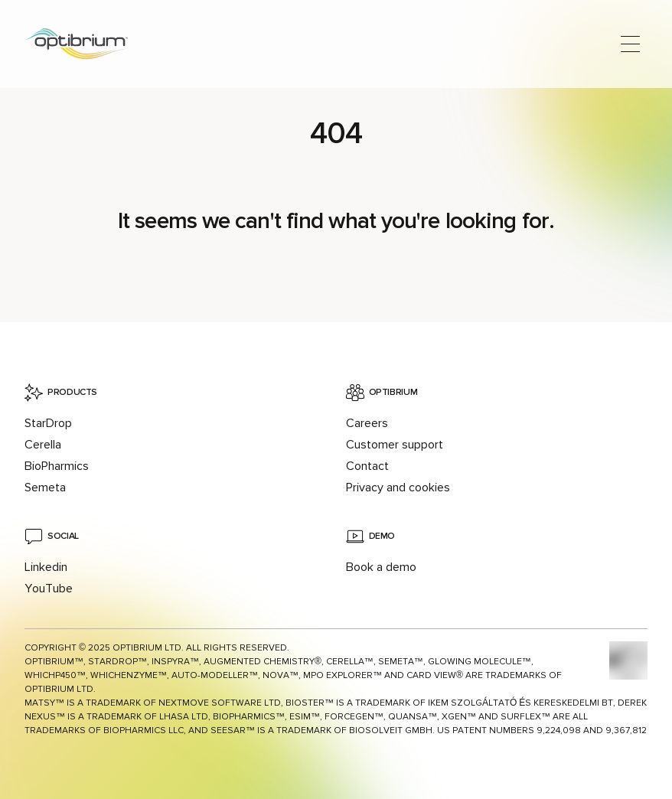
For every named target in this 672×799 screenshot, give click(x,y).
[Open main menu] (630, 44)
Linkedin (46, 567)
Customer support (395, 445)
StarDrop (48, 423)
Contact (367, 466)
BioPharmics (57, 466)
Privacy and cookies (398, 488)
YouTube (49, 589)
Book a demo (381, 567)
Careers (367, 423)
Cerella (43, 445)
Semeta (45, 488)
